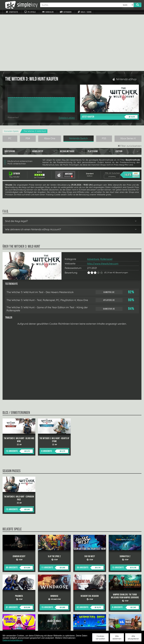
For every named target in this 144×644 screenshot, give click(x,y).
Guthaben (66, 12)
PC (10, 82)
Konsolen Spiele (11, 75)
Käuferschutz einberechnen (18, 105)
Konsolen (48, 12)
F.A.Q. (57, 627)
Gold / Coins (85, 12)
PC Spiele (30, 12)
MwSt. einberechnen (15, 107)
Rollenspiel (106, 203)
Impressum (13, 627)
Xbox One (50, 82)
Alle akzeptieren (133, 637)
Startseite (12, 12)
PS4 (28, 82)
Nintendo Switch (78, 82)
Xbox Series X (128, 82)
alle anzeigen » (72, 599)
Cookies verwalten (100, 637)
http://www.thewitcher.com (103, 207)
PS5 (104, 82)
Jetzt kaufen (110, 60)
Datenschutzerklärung (13, 640)
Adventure (93, 203)
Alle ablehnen (117, 637)
